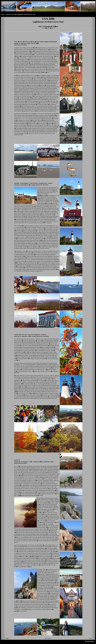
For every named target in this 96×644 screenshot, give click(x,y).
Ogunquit (34, 114)
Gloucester (23, 77)
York (20, 99)
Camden (19, 259)
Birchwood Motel (26, 259)
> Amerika (8, 14)
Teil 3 (48, 28)
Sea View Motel (24, 118)
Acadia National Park (29, 477)
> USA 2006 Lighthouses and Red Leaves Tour (23, 14)
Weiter (90, 638)
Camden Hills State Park (21, 335)
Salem (21, 42)
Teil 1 (44, 28)
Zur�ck (7, 638)
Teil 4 (53, 28)
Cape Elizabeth (52, 213)
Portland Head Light (24, 219)
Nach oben (48, 638)
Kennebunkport (39, 205)
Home (3, 14)
